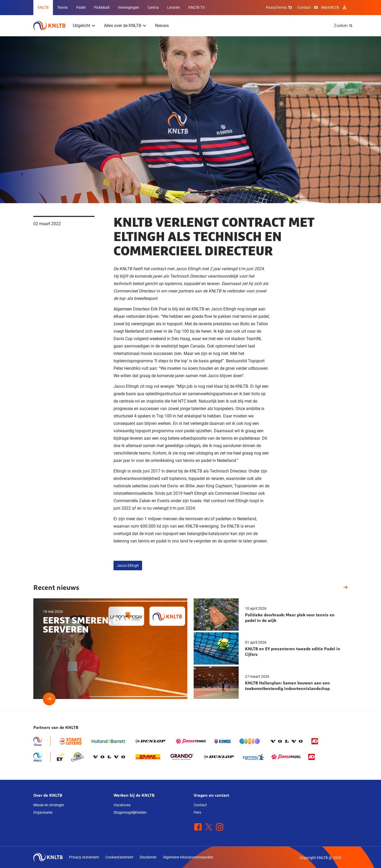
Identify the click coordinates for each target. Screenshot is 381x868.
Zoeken (341, 26)
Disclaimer (148, 857)
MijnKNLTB (330, 7)
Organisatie (43, 812)
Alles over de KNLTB (123, 26)
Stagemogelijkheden (130, 812)
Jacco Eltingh (128, 566)
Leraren (174, 7)
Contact (304, 7)
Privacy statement (84, 857)
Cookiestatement (119, 857)
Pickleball (102, 7)
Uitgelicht (81, 26)
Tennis (62, 7)
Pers (197, 812)
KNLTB (43, 7)
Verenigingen (128, 7)
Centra (153, 7)
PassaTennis (280, 7)
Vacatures (122, 805)
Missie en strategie (49, 805)
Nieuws (162, 26)
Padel (81, 7)
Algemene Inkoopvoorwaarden (188, 857)
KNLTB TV (197, 7)
